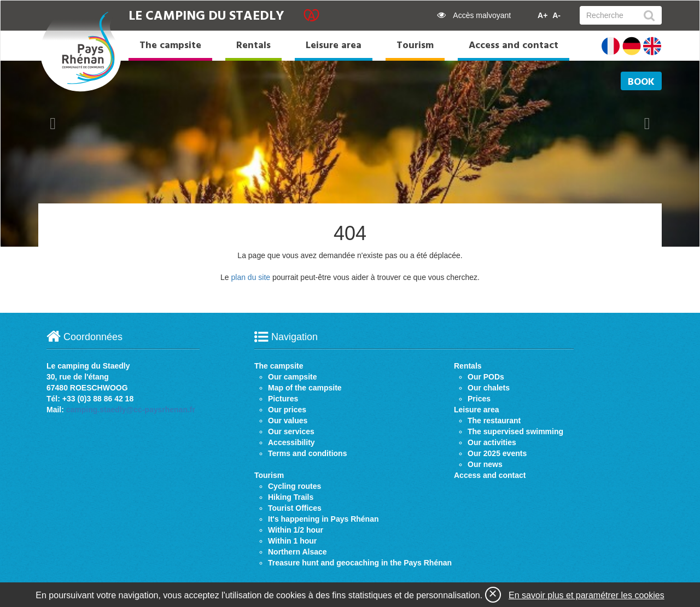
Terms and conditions (307, 453)
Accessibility (291, 442)
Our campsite (292, 377)
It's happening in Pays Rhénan (323, 519)
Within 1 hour (292, 541)
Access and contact (514, 46)
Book (641, 82)
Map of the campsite (305, 388)
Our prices (287, 410)
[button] (53, 124)
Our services (291, 431)
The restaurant (494, 421)
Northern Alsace (297, 552)
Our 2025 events (497, 453)
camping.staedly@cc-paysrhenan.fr (131, 410)
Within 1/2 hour (296, 530)
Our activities (492, 442)
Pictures (283, 399)
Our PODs (486, 377)
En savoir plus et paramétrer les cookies (587, 595)
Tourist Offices (295, 508)
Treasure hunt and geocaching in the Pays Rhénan (360, 563)
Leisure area (334, 46)
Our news (485, 464)
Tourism (415, 46)
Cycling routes (294, 486)
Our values (288, 421)
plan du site (250, 277)
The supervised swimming (515, 431)
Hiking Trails (291, 497)
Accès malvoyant (474, 15)
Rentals (253, 46)
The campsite (170, 46)
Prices (479, 399)
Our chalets (489, 388)
